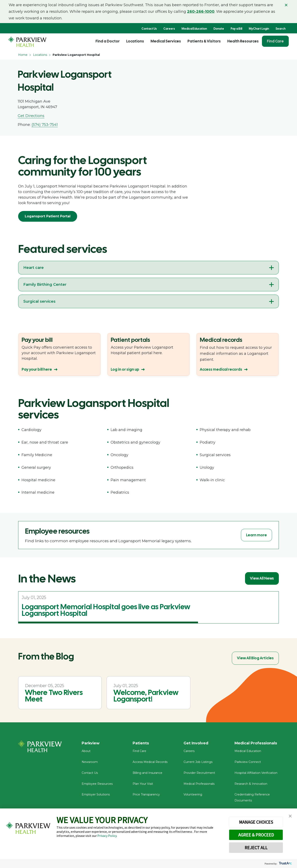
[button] (290, 816)
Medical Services (166, 41)
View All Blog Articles (255, 658)
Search (280, 29)
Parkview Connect (248, 762)
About (86, 751)
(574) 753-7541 (45, 125)
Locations (135, 41)
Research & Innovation (251, 784)
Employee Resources (97, 784)
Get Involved (196, 743)
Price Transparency (146, 795)
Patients (141, 743)
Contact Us (149, 29)
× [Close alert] (286, 5)
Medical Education (194, 29)
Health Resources (243, 41)
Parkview (91, 743)
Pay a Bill (236, 29)
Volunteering (193, 795)
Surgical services (39, 301)
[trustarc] (285, 864)
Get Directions (31, 116)
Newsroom (90, 762)
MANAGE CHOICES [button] (256, 822)
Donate (219, 29)
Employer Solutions (96, 795)
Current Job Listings (198, 762)
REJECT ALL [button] (256, 848)
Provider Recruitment (199, 773)
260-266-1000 (201, 12)
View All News (262, 578)
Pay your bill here (37, 369)
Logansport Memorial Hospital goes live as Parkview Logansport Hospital (106, 610)
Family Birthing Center (45, 285)
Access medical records (221, 369)
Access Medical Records (150, 762)
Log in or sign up (125, 369)
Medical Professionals (199, 784)
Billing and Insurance (147, 773)
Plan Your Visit (143, 784)
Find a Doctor (108, 41)
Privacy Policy (107, 836)
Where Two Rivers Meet (54, 696)
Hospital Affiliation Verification (256, 773)
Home (23, 55)
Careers (169, 29)
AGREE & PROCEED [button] (256, 835)
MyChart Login (259, 29)
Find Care (275, 41)
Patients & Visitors (204, 41)
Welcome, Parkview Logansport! (146, 696)
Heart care (34, 268)
